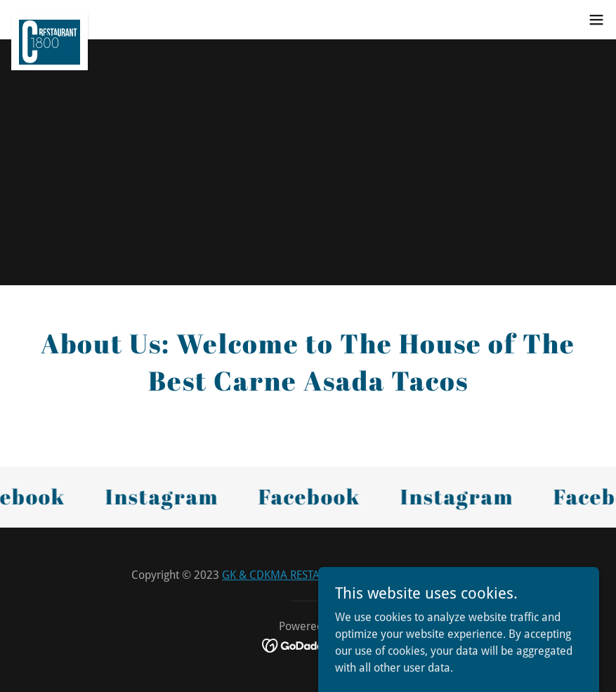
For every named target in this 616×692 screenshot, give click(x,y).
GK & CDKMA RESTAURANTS (291, 575)
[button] (596, 20)
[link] (50, 20)
